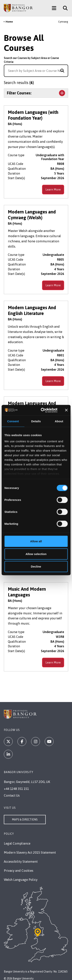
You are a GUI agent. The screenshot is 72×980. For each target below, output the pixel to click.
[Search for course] (62, 71)
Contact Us (12, 795)
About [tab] (59, 421)
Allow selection (36, 554)
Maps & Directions (25, 820)
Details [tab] (36, 421)
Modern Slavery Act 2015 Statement (30, 852)
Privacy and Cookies (19, 871)
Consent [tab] (13, 421)
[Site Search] (64, 8)
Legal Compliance (17, 843)
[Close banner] (66, 410)
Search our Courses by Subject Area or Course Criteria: (31, 60)
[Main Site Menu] (54, 8)
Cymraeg (63, 22)
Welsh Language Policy (21, 880)
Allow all (36, 541)
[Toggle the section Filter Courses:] (36, 93)
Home (9, 22)
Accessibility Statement (21, 862)
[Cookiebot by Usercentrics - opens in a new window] (42, 410)
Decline (36, 566)
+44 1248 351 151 (16, 789)
